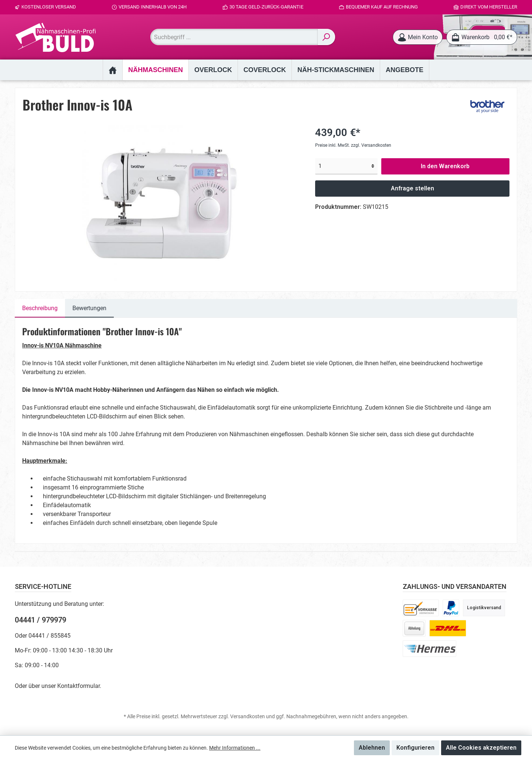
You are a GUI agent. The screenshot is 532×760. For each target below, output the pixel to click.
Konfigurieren (415, 748)
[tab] (40, 308)
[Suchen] (326, 37)
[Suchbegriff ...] (234, 37)
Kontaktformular (79, 686)
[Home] (112, 70)
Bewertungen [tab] (89, 308)
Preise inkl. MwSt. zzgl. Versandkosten (353, 145)
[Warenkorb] (482, 37)
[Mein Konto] (418, 37)
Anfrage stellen (412, 188)
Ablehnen (372, 748)
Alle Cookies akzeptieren (481, 748)
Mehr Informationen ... (235, 748)
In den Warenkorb (445, 166)
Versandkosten (248, 716)
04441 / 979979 (40, 620)
